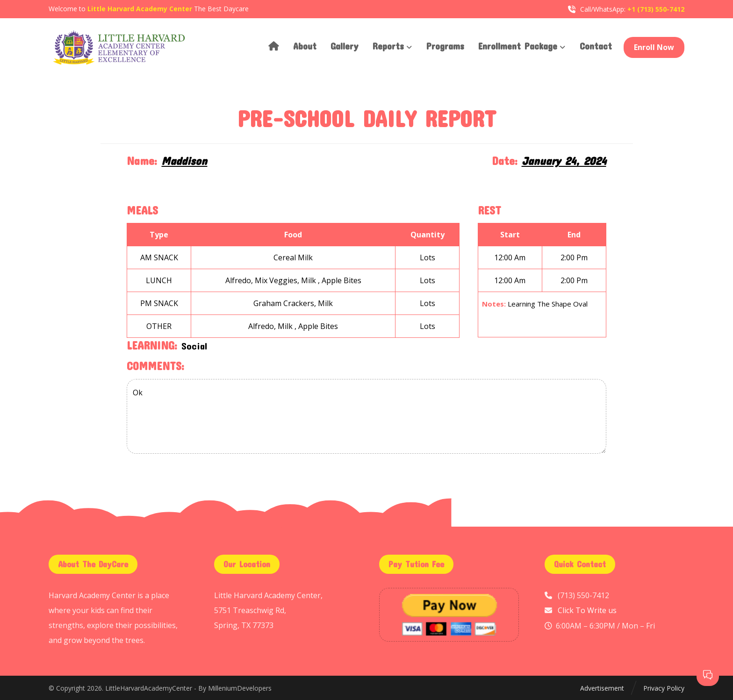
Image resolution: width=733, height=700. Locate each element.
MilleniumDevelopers (240, 688)
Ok (366, 416)
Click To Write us (587, 610)
